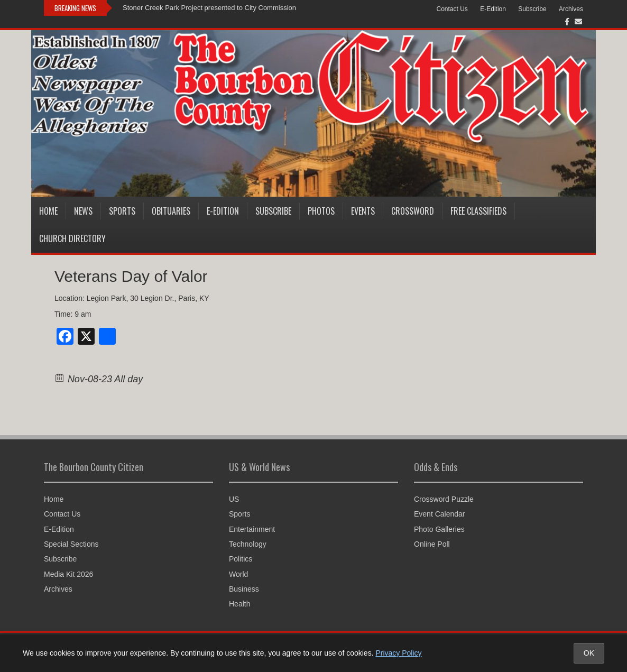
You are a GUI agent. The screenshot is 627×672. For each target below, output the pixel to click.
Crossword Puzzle (444, 499)
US (234, 499)
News (83, 211)
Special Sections (71, 544)
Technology (248, 544)
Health (239, 604)
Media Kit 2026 (68, 574)
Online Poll (432, 544)
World (238, 574)
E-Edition (493, 9)
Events (363, 211)
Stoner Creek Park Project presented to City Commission (209, 8)
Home (48, 211)
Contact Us (452, 9)
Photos (321, 211)
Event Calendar (440, 514)
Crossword (413, 211)
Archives (571, 9)
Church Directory (72, 238)
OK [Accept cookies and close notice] (589, 653)
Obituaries (171, 211)
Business (244, 589)
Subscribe (532, 9)
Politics (241, 559)
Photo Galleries (439, 529)
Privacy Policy (398, 653)
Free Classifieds (478, 211)
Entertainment (252, 529)
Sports (122, 211)
